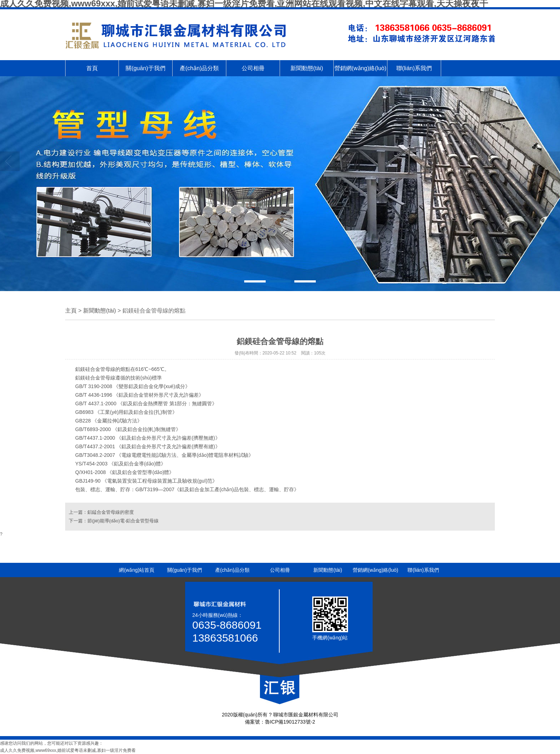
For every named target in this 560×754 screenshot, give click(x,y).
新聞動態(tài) (307, 68)
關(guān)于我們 (145, 68)
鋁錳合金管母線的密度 (111, 512)
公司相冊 (253, 68)
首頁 (92, 68)
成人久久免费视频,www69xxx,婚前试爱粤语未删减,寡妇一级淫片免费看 (68, 750)
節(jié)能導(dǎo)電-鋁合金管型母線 (123, 521)
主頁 (71, 311)
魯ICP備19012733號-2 (290, 722)
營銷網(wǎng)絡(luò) (360, 68)
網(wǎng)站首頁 (137, 570)
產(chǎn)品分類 (199, 68)
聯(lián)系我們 (414, 68)
